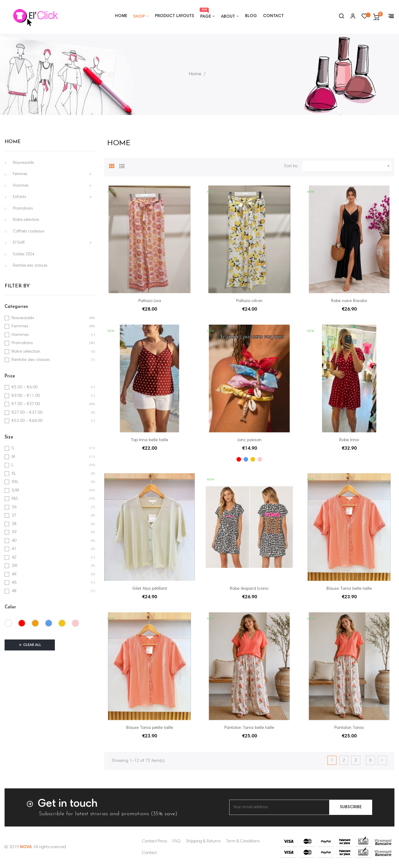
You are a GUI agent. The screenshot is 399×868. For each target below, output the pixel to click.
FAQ (176, 841)
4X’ (14, 574)
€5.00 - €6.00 (25, 387)
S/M (15, 491)
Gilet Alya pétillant (150, 589)
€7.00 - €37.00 (26, 404)
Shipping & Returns (203, 841)
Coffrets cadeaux (28, 232)
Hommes (21, 186)
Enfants (20, 197)
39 (14, 532)
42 (14, 558)
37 (14, 516)
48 (14, 591)
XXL (15, 482)
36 (14, 507)
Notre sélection (26, 220)
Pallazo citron (249, 301)
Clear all (30, 645)
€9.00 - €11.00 (26, 396)
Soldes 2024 (23, 255)
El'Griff (19, 243)
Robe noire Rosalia (349, 301)
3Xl (14, 566)
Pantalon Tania (349, 728)
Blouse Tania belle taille (349, 589)
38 (14, 524)
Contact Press (155, 841)
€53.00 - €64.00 (27, 421)
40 (14, 541)
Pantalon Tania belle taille (249, 728)
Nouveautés (23, 163)
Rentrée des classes (30, 266)
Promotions (23, 209)
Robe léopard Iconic (249, 589)
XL (14, 474)
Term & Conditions (243, 841)
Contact (149, 853)
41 (14, 549)
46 (14, 583)
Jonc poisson (249, 440)
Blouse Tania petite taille (150, 728)
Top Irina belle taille (150, 440)
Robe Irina (349, 440)
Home (13, 142)
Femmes (20, 174)
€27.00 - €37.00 (27, 413)
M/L (15, 499)
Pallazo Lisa (150, 301)
